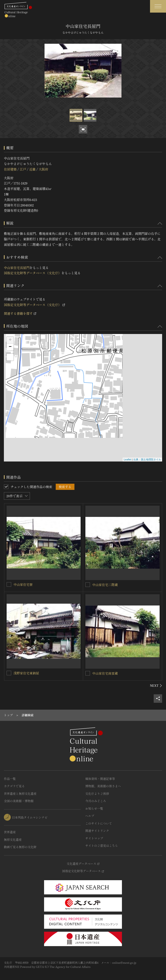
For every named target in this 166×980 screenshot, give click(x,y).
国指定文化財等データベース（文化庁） (33, 273)
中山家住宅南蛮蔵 (105, 673)
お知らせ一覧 (94, 808)
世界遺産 (10, 832)
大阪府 (43, 169)
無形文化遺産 (13, 840)
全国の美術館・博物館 (19, 801)
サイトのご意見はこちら (102, 846)
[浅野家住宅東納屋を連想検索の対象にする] (9, 673)
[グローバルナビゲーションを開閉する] (158, 6)
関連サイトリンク (97, 831)
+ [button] (10, 340)
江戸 (23, 169)
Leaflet (128, 459)
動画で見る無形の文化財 (20, 847)
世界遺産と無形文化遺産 (20, 794)
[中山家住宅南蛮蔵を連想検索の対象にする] (88, 673)
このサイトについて (99, 823)
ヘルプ (90, 816)
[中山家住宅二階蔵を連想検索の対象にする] (88, 585)
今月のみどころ (96, 801)
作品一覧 (10, 779)
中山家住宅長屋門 (17, 268)
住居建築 (10, 169)
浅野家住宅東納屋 (26, 673)
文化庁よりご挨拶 (97, 794)
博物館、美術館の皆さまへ (103, 786)
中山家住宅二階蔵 (105, 585)
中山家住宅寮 (23, 584)
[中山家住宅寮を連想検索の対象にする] (9, 584)
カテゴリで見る (14, 786)
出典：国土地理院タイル (147, 459)
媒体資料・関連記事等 (100, 779)
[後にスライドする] (156, 686)
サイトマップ (94, 838)
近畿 (32, 169)
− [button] (10, 347)
